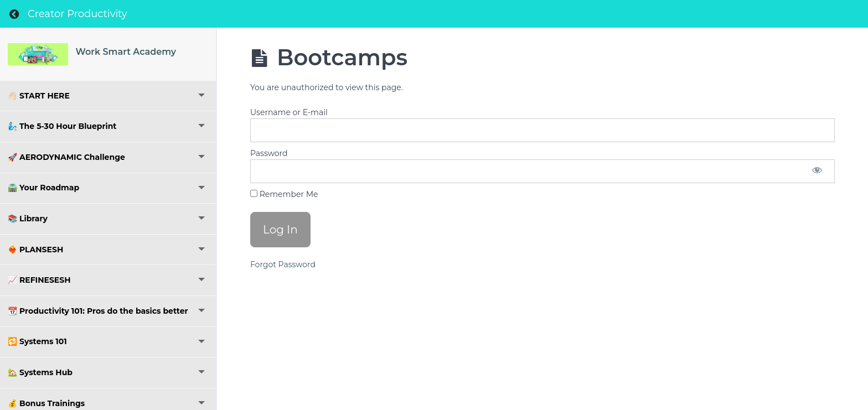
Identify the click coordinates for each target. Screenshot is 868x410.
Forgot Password (283, 264)
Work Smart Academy (126, 52)
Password (269, 153)
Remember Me (284, 194)
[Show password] (817, 171)
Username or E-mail (289, 112)
